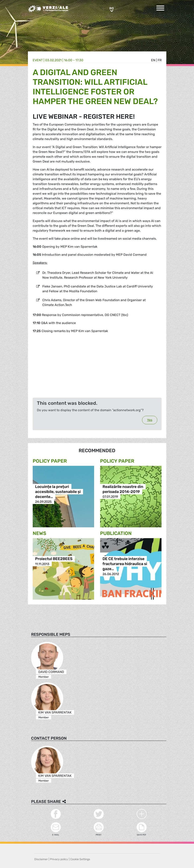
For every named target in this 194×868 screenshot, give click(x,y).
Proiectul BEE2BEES (54, 559)
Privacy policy (59, 859)
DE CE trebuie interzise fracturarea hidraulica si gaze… (125, 564)
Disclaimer (41, 859)
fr (160, 60)
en (153, 60)
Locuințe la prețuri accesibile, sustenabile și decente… (58, 492)
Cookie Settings (80, 859)
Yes (150, 420)
